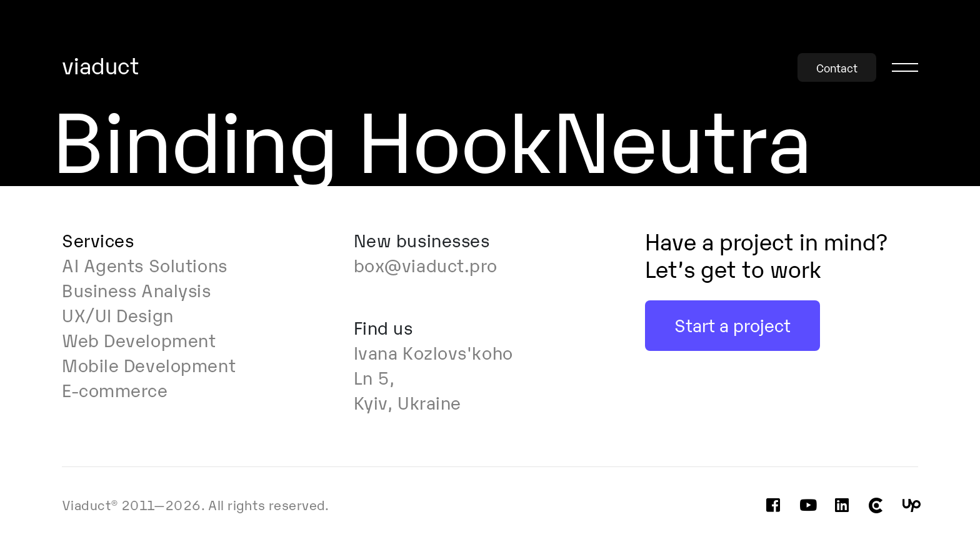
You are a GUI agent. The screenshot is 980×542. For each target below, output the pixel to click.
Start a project (732, 324)
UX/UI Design (118, 314)
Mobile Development (149, 364)
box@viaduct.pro (426, 264)
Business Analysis (137, 289)
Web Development (139, 339)
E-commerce (115, 389)
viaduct (101, 66)
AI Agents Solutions (145, 264)
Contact (837, 67)
